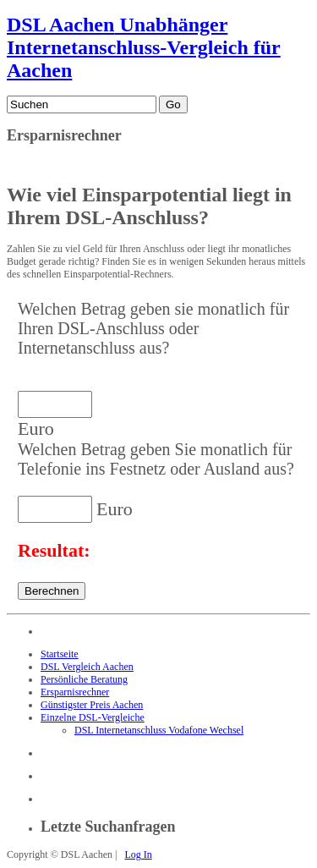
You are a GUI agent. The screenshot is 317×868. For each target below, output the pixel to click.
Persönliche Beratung (84, 679)
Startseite (60, 654)
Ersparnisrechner (75, 692)
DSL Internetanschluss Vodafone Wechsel (159, 730)
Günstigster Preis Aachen (92, 705)
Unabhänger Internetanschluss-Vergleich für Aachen (144, 47)
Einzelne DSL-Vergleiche (93, 717)
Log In (138, 854)
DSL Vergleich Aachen (87, 667)
